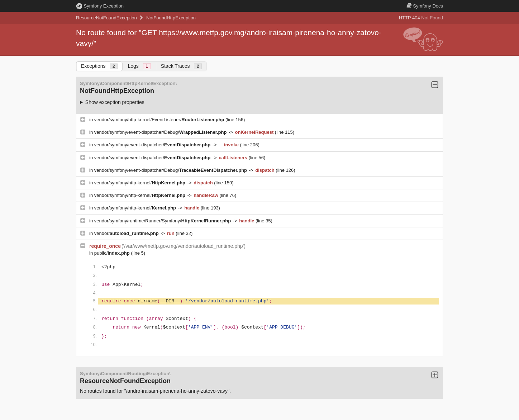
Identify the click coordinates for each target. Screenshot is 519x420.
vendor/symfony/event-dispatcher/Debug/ (161, 132)
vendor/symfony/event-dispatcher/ (153, 145)
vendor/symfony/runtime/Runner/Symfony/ (163, 221)
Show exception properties (115, 102)
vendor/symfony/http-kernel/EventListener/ (160, 120)
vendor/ (127, 233)
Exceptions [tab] (99, 66)
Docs (425, 6)
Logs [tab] (139, 66)
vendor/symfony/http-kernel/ (141, 183)
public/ (113, 253)
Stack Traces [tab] (182, 66)
